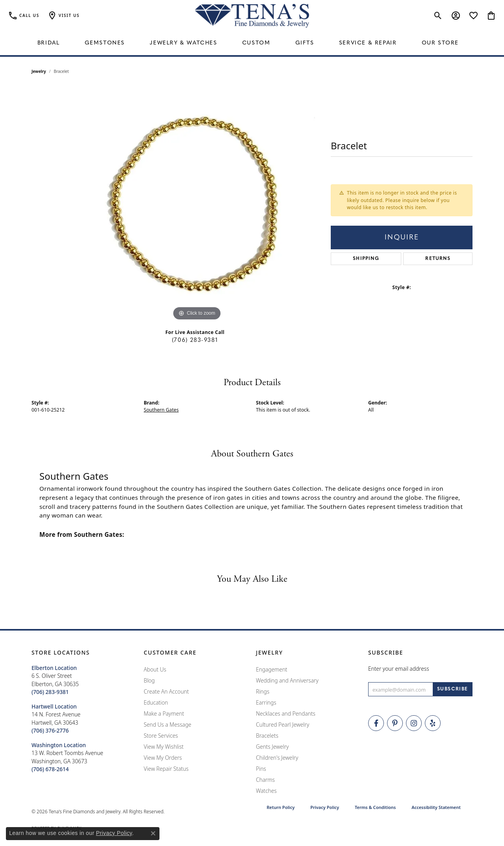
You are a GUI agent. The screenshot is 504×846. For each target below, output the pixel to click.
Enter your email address (399, 669)
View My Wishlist (164, 747)
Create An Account (166, 691)
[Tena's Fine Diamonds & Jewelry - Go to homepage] (252, 16)
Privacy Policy (325, 807)
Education (156, 702)
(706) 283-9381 (195, 340)
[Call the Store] (50, 692)
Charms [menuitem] (265, 780)
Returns (438, 259)
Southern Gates (161, 410)
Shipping (366, 259)
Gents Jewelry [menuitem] (272, 747)
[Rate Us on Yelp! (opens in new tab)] (433, 723)
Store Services (161, 736)
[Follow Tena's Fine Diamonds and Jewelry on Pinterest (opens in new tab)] (395, 723)
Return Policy (281, 807)
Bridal (49, 43)
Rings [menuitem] (263, 691)
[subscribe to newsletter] (453, 689)
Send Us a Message (168, 724)
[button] (63, 16)
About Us (155, 669)
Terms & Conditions (375, 807)
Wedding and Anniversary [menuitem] (287, 680)
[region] (197, 204)
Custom (256, 43)
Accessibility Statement (436, 807)
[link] (24, 16)
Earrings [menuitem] (266, 702)
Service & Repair (368, 43)
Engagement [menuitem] (272, 669)
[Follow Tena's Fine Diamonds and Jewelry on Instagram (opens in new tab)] (414, 723)
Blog (149, 680)
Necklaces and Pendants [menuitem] (286, 713)
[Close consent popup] (153, 833)
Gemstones (105, 43)
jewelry (39, 71)
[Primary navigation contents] (252, 43)
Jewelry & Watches (183, 43)
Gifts (305, 43)
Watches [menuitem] (266, 791)
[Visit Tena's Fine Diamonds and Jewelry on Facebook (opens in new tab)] (376, 723)
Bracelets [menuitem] (267, 736)
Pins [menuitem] (261, 769)
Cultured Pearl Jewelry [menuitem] (283, 724)
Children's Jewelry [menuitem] (277, 758)
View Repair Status (166, 769)
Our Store (440, 43)
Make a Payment (164, 713)
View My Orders (163, 758)
